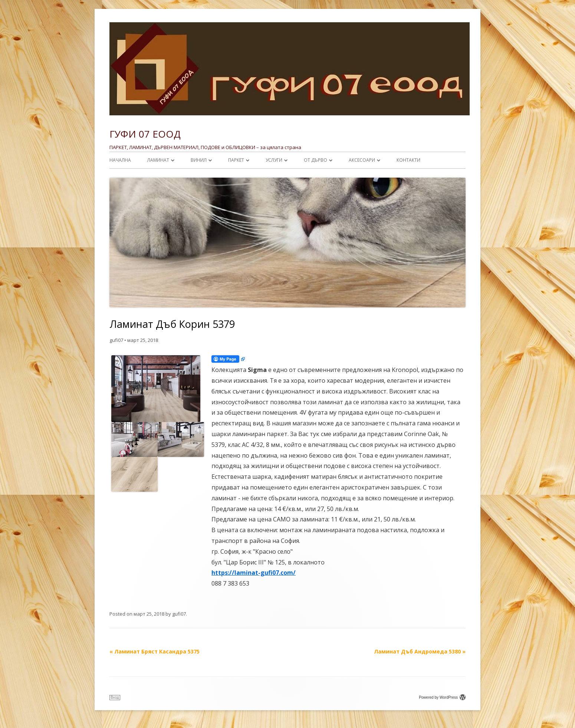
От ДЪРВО (316, 160)
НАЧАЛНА (120, 160)
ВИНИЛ (199, 160)
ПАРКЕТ (236, 160)
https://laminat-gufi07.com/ (254, 573)
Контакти (408, 160)
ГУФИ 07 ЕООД (145, 134)
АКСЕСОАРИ (362, 160)
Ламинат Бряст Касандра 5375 (155, 651)
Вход (115, 697)
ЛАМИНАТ (158, 160)
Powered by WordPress (442, 697)
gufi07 (116, 340)
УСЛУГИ (274, 160)
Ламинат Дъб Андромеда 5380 (420, 651)
